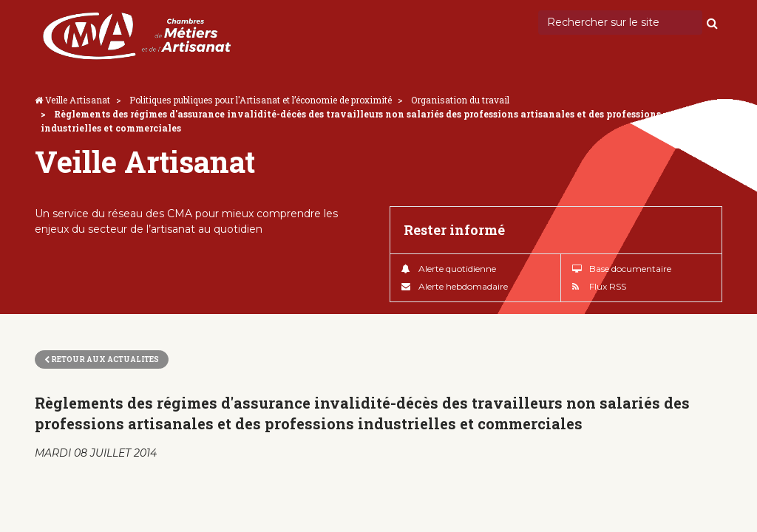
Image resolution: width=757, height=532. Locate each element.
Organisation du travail (460, 100)
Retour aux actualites (102, 359)
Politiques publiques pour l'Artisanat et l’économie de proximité (261, 100)
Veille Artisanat (78, 100)
